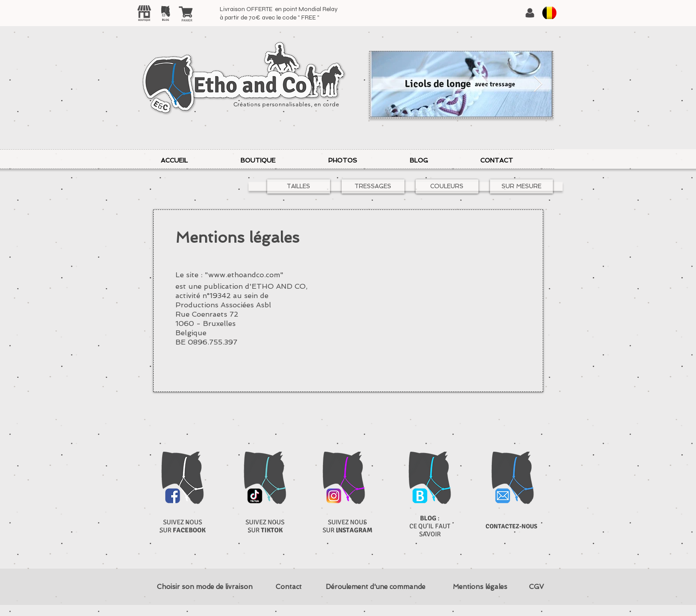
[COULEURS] (447, 186)
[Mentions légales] (480, 587)
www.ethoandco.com (244, 275)
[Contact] (289, 587)
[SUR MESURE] (521, 186)
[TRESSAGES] (373, 186)
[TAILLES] (299, 186)
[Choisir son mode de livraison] (205, 587)
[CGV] (537, 587)
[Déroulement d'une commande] (376, 587)
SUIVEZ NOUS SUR (183, 526)
